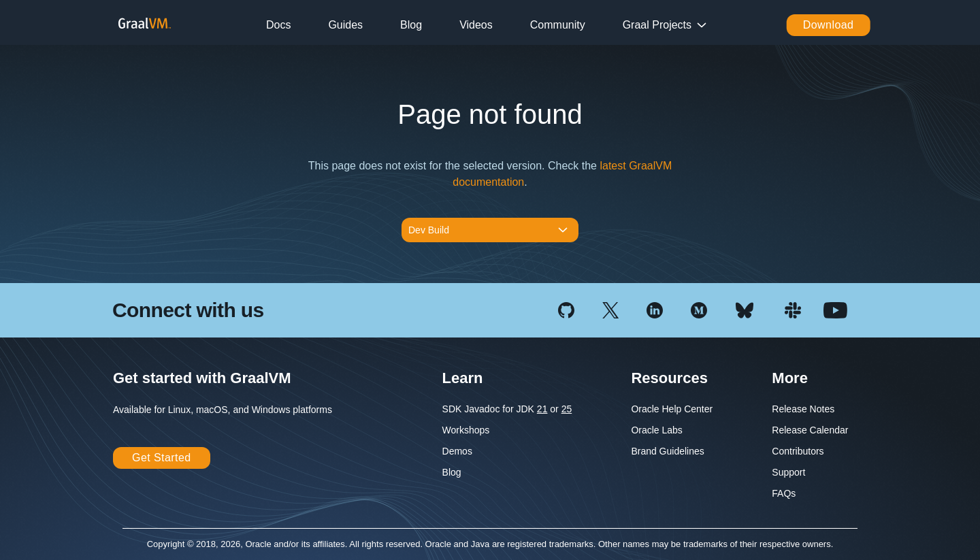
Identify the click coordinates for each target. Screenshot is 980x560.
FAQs (784, 493)
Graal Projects (657, 25)
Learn (463, 378)
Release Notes (803, 409)
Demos (457, 451)
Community (558, 25)
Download (829, 25)
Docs (278, 25)
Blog (411, 25)
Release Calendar (810, 430)
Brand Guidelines (667, 451)
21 (542, 409)
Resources (669, 378)
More (790, 378)
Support (788, 472)
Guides (345, 25)
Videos (476, 25)
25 (567, 409)
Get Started (162, 458)
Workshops (466, 430)
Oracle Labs (656, 430)
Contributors (798, 451)
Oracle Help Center (672, 409)
